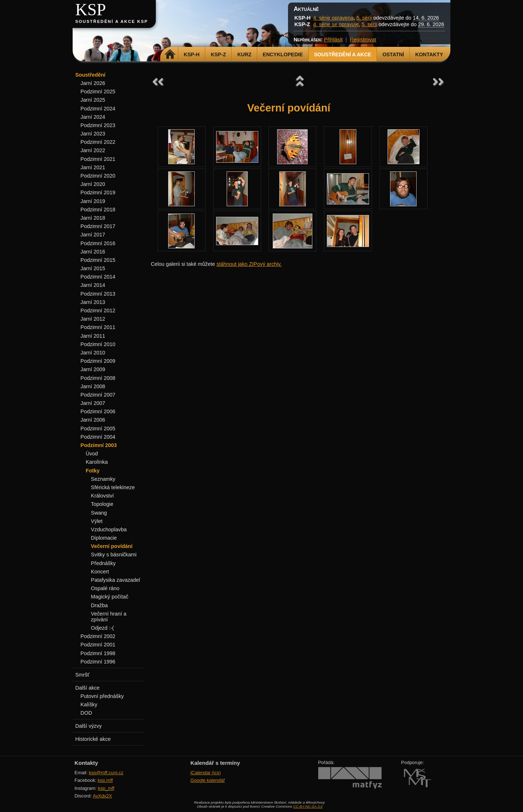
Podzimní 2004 (98, 437)
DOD (86, 713)
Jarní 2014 (93, 285)
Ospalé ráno (105, 588)
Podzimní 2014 (98, 277)
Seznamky (103, 479)
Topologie (102, 504)
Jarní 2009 (93, 369)
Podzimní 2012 (98, 310)
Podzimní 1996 (98, 662)
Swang (99, 513)
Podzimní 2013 (98, 294)
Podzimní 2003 (99, 445)
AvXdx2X (102, 796)
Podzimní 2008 (98, 378)
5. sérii (364, 18)
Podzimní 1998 (98, 653)
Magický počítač (110, 597)
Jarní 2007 (93, 403)
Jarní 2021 (93, 167)
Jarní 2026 (93, 83)
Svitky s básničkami (114, 555)
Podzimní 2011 (98, 327)
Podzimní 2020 (98, 176)
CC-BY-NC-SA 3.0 (308, 806)
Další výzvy (88, 726)
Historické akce (93, 739)
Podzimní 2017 (98, 226)
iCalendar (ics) (206, 773)
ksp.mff (105, 780)
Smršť (82, 675)
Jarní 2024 (93, 117)
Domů (170, 54)
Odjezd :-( (102, 628)
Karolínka (97, 462)
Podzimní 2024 (98, 109)
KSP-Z (218, 54)
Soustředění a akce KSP (112, 21)
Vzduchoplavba (109, 529)
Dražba (99, 605)
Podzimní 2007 (98, 395)
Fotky (93, 471)
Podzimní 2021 (98, 159)
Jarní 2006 (93, 420)
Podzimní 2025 (98, 92)
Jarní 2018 (93, 218)
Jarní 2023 (93, 134)
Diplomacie (104, 538)
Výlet (97, 521)
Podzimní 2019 (98, 192)
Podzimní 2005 (98, 429)
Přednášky (103, 563)
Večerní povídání (112, 546)
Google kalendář (208, 780)
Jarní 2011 (93, 336)
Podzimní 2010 (98, 344)
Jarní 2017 (93, 235)
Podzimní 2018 (98, 210)
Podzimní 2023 (98, 125)
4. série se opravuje (336, 24)
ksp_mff (106, 788)
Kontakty (429, 54)
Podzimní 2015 (98, 260)
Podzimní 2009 (98, 361)
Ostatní (393, 54)
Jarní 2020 (93, 184)
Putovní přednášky (102, 696)
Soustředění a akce (343, 54)
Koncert (100, 572)
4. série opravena (333, 18)
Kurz (244, 54)
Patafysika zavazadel (115, 580)
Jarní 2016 (93, 252)
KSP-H (192, 54)
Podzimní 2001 (98, 645)
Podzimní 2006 (98, 411)
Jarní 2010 (93, 353)
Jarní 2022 (93, 150)
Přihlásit (333, 40)
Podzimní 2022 (98, 142)
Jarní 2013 (93, 302)
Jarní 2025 (93, 100)
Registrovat (363, 40)
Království (102, 496)
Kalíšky (89, 705)
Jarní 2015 (93, 268)
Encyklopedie (283, 54)
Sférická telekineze (113, 487)
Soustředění (90, 75)
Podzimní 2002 (98, 636)
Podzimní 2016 (98, 243)
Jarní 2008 (93, 386)
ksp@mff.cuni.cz (106, 773)
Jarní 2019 (93, 201)
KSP (91, 10)
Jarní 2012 (93, 319)
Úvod (92, 454)
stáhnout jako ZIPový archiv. (249, 264)
